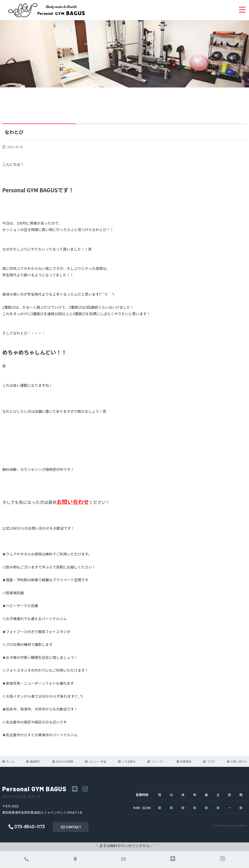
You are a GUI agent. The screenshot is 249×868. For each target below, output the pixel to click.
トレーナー (158, 761)
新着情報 (186, 761)
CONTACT (71, 827)
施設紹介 (35, 761)
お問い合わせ (239, 761)
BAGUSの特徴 (65, 761)
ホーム (10, 761)
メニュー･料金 (97, 761)
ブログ (211, 761)
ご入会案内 (129, 761)
